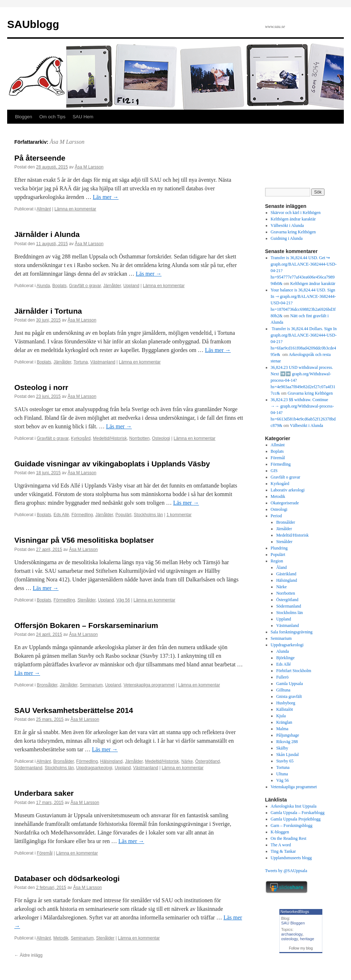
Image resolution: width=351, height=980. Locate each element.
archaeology (292, 934)
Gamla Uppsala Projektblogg (296, 819)
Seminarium (91, 685)
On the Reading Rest (289, 838)
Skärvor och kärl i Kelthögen (296, 213)
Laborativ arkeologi (288, 490)
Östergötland (208, 761)
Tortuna (81, 362)
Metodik (61, 938)
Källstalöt (285, 709)
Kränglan (284, 722)
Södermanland (28, 768)
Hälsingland (111, 761)
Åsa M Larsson (67, 142)
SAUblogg (33, 24)
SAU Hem (83, 117)
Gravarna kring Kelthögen (293, 232)
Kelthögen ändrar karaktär (293, 219)
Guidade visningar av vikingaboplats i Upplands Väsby (112, 464)
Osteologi (161, 438)
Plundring (279, 548)
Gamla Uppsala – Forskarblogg (298, 813)
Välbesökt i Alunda (287, 225)
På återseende (40, 158)
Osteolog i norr (41, 387)
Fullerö (282, 677)
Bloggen (24, 117)
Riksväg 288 (287, 742)
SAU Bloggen (293, 923)
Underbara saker (44, 793)
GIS (274, 471)
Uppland (131, 286)
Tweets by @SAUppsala (286, 871)
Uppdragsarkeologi (94, 768)
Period (276, 516)
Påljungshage (288, 735)
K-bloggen (280, 832)
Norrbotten (140, 438)
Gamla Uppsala (289, 684)
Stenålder (86, 600)
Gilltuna (283, 690)
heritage (307, 939)
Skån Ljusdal (287, 755)
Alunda (43, 286)
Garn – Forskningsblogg (292, 826)
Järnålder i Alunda (47, 234)
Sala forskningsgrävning (292, 632)
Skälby (282, 748)
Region (277, 561)
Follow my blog (301, 948)
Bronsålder (47, 685)
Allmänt (44, 209)
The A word (281, 845)
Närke (187, 761)
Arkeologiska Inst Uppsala (294, 806)
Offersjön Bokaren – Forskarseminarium (86, 625)
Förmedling (82, 515)
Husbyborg (286, 703)
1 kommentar (179, 515)
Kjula (281, 716)
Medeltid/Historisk (110, 438)
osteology (289, 939)
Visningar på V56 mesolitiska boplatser (84, 540)
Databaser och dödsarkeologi (67, 878)
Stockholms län (148, 515)
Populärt (123, 515)
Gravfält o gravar (85, 286)
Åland (281, 567)
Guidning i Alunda (287, 238)
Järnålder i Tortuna (48, 311)
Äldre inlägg (28, 955)
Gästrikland (286, 574)
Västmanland (103, 362)
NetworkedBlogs (295, 912)
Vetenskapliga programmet (149, 685)
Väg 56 (123, 600)
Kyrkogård (81, 438)
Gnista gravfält (289, 696)
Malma (282, 729)
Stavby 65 (285, 761)
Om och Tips (52, 117)
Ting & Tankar (283, 851)
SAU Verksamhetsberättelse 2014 (74, 710)
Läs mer (106, 197)
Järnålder (112, 286)
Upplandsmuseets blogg (291, 858)
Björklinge (285, 658)
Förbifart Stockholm (294, 671)
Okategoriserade (285, 503)
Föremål (45, 853)
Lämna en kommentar (75, 209)
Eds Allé (61, 515)
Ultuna (282, 774)
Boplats (59, 286)
